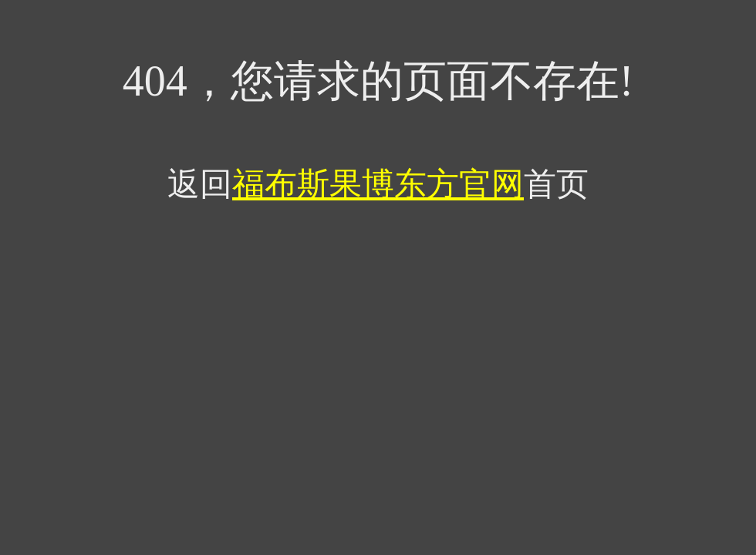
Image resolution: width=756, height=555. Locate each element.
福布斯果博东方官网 (378, 184)
